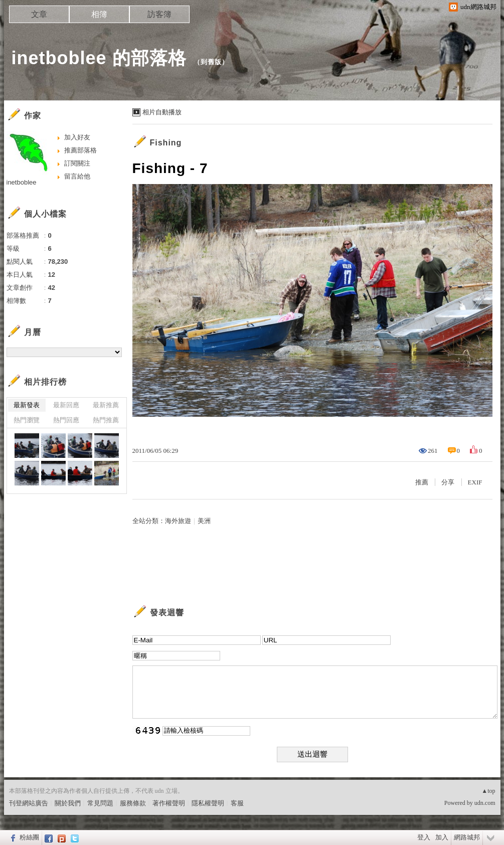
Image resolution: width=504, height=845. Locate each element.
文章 (39, 14)
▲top (488, 791)
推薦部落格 (80, 150)
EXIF (475, 482)
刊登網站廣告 (29, 803)
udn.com (485, 803)
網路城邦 (467, 837)
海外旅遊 (178, 521)
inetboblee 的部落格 (99, 58)
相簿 (99, 14)
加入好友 (77, 137)
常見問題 (100, 803)
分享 (448, 482)
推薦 (422, 482)
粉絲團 (29, 837)
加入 (442, 837)
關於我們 (68, 803)
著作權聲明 (169, 803)
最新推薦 (106, 405)
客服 (237, 803)
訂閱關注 (77, 163)
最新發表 (27, 405)
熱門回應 (66, 420)
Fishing (166, 143)
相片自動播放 (162, 112)
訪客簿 (159, 14)
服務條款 (133, 803)
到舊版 (211, 62)
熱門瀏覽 (27, 420)
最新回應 (66, 405)
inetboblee (22, 182)
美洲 (204, 521)
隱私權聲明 (208, 803)
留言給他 (77, 176)
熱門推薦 (106, 420)
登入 (424, 837)
